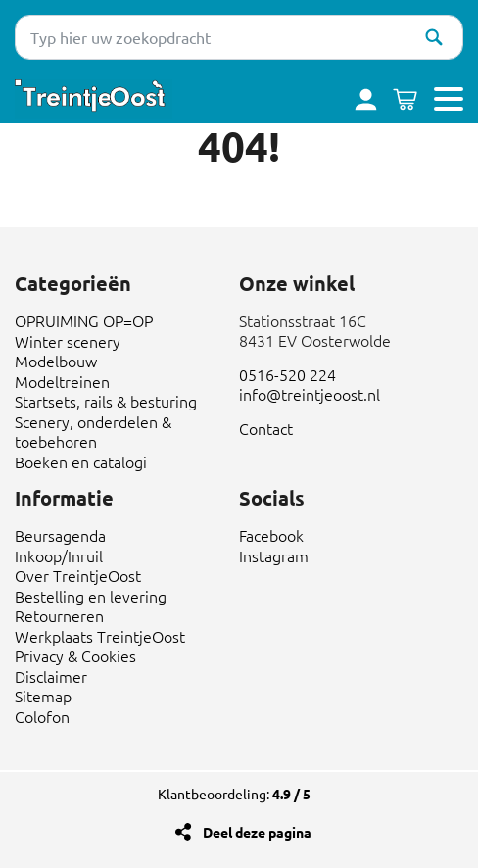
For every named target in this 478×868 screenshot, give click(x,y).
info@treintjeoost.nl (310, 394)
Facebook (271, 535)
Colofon (42, 716)
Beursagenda (60, 535)
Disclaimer (51, 676)
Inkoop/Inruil (59, 555)
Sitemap (43, 696)
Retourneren (59, 615)
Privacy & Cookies (75, 655)
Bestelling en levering (91, 596)
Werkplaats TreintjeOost (100, 636)
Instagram (274, 555)
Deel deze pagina (257, 832)
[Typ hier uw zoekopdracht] (239, 37)
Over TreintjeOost (78, 575)
